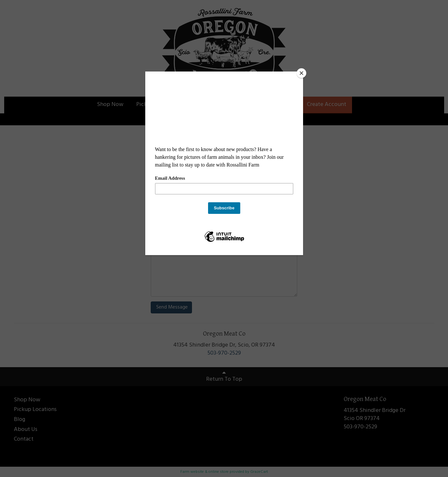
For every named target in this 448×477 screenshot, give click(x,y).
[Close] (301, 73)
